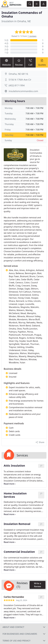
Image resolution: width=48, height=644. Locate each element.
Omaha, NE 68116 (18, 74)
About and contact (13, 627)
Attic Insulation (14, 466)
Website (7, 62)
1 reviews (32, 36)
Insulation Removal (17, 524)
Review (19, 62)
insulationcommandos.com (23, 91)
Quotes (42, 62)
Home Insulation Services (15, 495)
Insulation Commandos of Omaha (22, 14)
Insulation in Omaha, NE (16, 21)
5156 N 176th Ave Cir (20, 80)
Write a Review (38, 585)
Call (30, 62)
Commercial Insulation (19, 552)
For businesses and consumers (20, 634)
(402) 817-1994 (17, 85)
